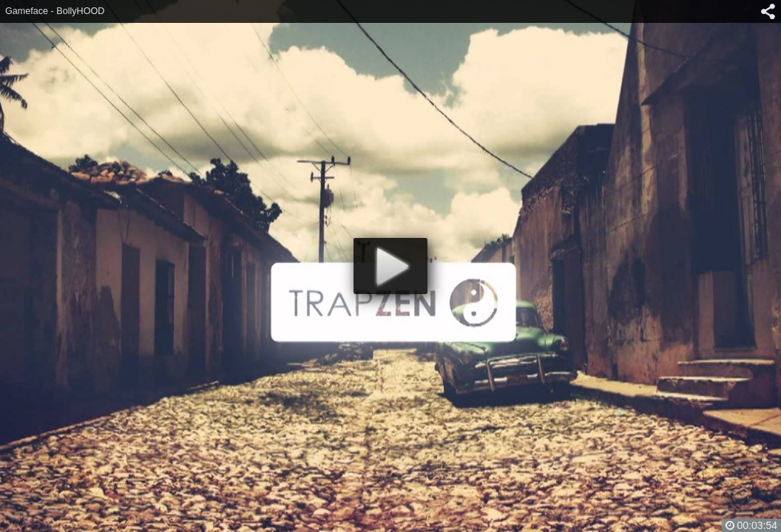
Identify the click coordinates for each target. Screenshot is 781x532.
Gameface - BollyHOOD (55, 11)
